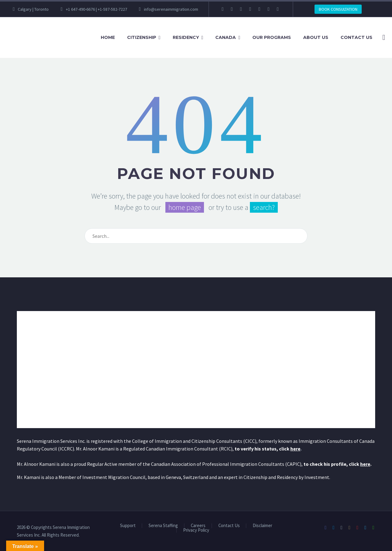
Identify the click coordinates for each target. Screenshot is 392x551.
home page (185, 207)
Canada (226, 37)
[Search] (383, 38)
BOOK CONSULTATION (338, 9)
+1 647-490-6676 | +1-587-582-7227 (96, 9)
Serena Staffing (163, 526)
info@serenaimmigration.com (171, 9)
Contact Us (356, 37)
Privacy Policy (196, 530)
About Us (316, 37)
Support (128, 526)
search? (264, 207)
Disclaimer (262, 526)
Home (108, 37)
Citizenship (142, 37)
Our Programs (272, 37)
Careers (198, 526)
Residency (186, 37)
